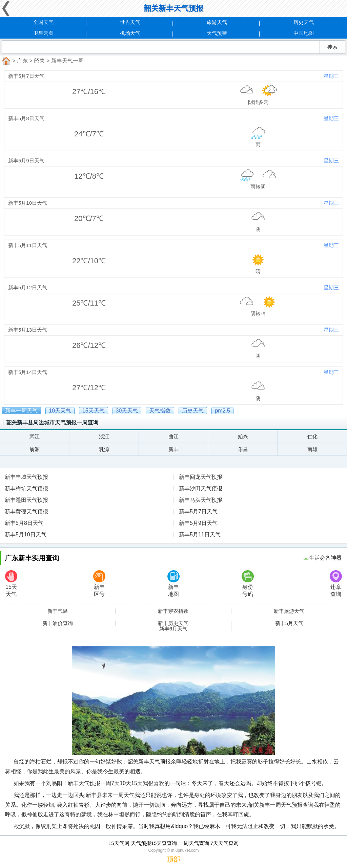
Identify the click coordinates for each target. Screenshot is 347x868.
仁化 (312, 436)
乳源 (104, 449)
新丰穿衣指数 (173, 611)
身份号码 (248, 584)
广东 (22, 61)
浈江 (104, 436)
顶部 (173, 859)
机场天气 (130, 33)
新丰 (173, 449)
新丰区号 (99, 584)
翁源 (35, 449)
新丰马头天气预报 (201, 500)
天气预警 (217, 33)
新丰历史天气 (173, 623)
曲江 (173, 436)
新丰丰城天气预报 (26, 477)
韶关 (39, 61)
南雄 (312, 449)
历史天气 (304, 22)
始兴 (243, 436)
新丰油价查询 (58, 623)
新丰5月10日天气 (26, 535)
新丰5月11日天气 (200, 535)
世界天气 (130, 22)
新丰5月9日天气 (198, 523)
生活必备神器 (323, 558)
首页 (5, 61)
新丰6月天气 (173, 629)
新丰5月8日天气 (24, 523)
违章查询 (336, 584)
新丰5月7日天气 (198, 511)
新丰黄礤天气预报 (26, 511)
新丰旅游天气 (289, 611)
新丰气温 (58, 611)
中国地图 (304, 33)
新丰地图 (173, 584)
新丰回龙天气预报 (201, 477)
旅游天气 (217, 22)
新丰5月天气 (289, 623)
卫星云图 (43, 33)
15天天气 (11, 584)
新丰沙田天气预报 (201, 488)
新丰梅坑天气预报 (26, 488)
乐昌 (243, 449)
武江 (35, 436)
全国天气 (43, 22)
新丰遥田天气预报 (26, 500)
